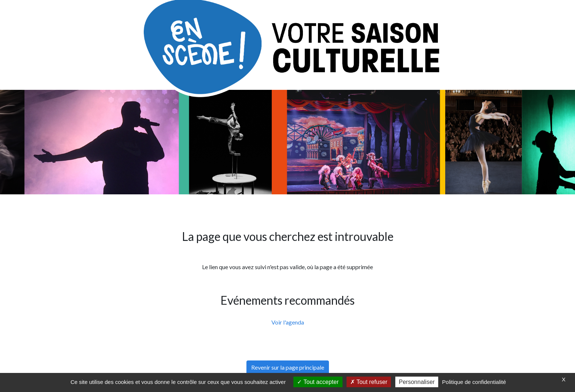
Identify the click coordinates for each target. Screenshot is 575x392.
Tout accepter (318, 382)
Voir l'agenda (288, 322)
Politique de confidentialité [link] (474, 382)
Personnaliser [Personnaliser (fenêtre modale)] (417, 382)
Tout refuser (369, 382)
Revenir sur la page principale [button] (288, 367)
